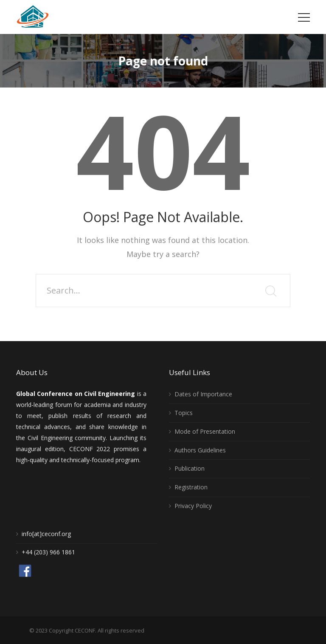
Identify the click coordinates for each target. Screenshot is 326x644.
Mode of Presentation (205, 431)
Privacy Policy (193, 506)
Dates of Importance (203, 394)
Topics (184, 413)
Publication (190, 468)
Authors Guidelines (200, 450)
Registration (191, 487)
